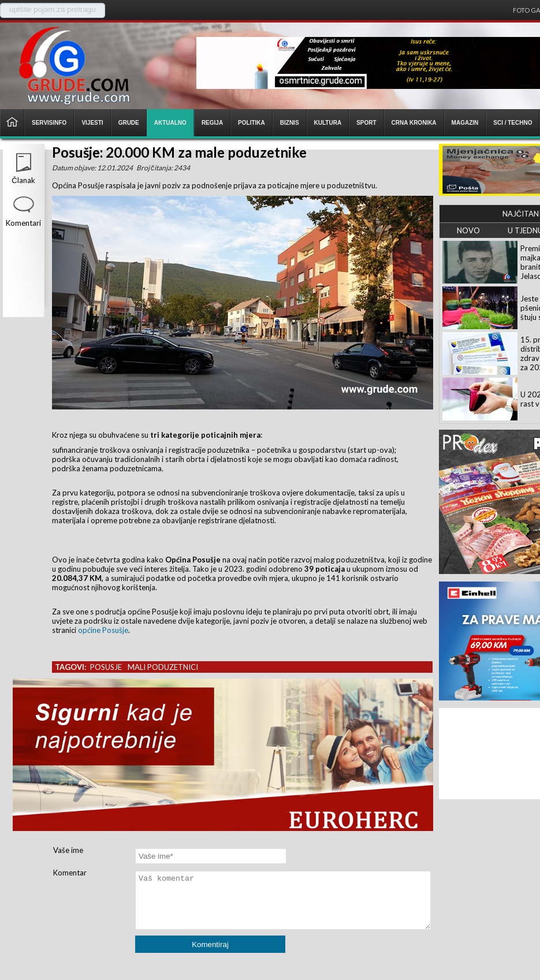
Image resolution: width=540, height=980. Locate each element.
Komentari (23, 223)
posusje (106, 667)
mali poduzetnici (163, 667)
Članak (23, 180)
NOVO (468, 230)
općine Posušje (103, 630)
